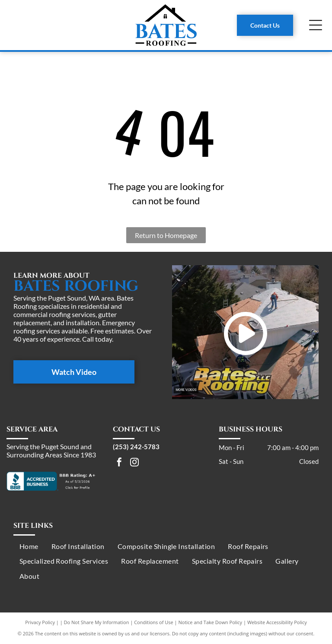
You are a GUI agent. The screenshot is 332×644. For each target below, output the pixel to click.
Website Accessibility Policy (277, 622)
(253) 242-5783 (136, 447)
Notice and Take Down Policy (211, 622)
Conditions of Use (154, 622)
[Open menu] (316, 25)
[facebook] (119, 463)
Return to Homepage (166, 235)
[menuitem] (29, 546)
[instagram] (134, 463)
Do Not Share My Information (97, 622)
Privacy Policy (40, 622)
